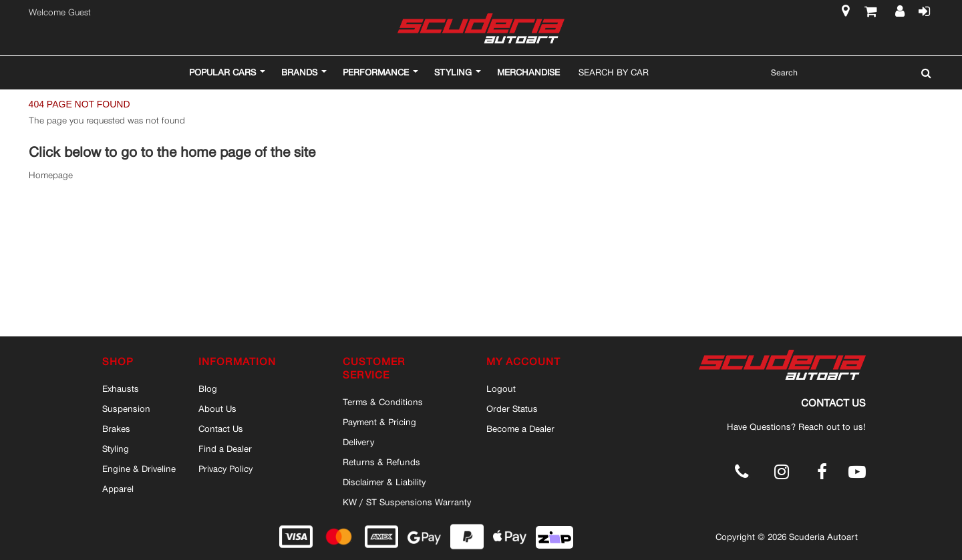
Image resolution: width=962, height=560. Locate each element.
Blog (208, 388)
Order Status (512, 408)
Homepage (51, 175)
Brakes (116, 429)
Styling (116, 449)
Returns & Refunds (381, 462)
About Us (217, 408)
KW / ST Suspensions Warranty (407, 502)
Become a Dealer (520, 429)
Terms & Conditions (383, 402)
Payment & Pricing (379, 422)
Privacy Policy (225, 469)
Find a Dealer (225, 449)
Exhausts (121, 388)
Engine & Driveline (139, 469)
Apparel (118, 489)
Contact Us (221, 429)
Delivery (358, 442)
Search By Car (614, 72)
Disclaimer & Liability (384, 482)
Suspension (126, 408)
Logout (501, 388)
